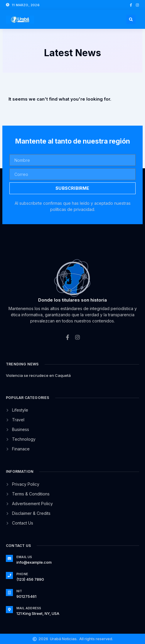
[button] (131, 19)
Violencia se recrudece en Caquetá (38, 375)
